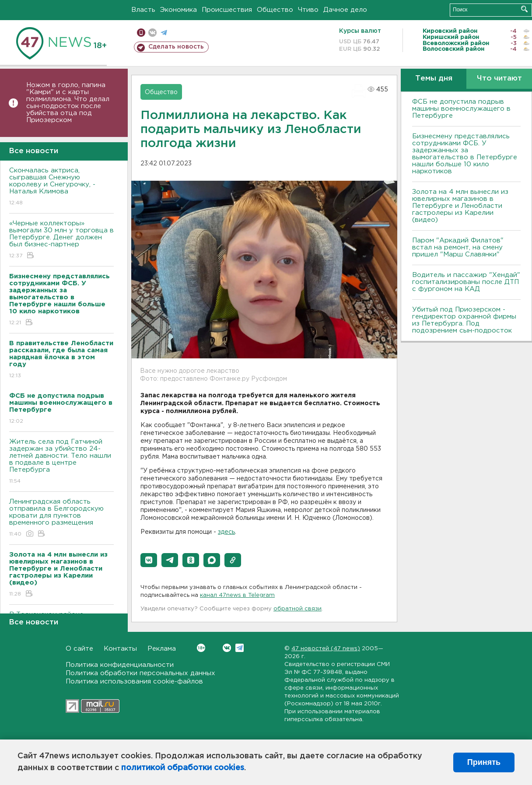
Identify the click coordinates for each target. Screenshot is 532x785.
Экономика (178, 10)
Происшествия (227, 10)
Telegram (240, 648)
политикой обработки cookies (183, 768)
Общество (275, 10)
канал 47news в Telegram (237, 595)
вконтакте (152, 33)
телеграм (164, 33)
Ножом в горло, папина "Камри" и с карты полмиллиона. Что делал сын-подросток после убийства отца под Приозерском (68, 103)
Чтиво (308, 10)
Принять (484, 762)
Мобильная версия (141, 33)
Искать (524, 9)
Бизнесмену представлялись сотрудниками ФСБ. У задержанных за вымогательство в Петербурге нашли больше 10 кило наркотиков (465, 154)
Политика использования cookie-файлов (134, 682)
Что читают (499, 79)
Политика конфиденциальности (120, 665)
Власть (143, 10)
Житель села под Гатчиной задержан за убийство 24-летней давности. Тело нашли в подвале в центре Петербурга (61, 462)
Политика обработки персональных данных (140, 673)
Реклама (162, 649)
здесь (226, 532)
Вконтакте (201, 648)
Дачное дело (345, 10)
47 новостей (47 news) (326, 649)
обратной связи (297, 609)
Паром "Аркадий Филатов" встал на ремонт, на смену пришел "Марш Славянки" (458, 247)
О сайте (79, 649)
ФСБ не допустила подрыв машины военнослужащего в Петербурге (461, 109)
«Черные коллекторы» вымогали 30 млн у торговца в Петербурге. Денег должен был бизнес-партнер (61, 240)
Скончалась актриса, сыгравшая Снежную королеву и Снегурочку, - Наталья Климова (61, 187)
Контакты (120, 649)
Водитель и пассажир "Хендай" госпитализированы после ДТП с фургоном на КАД (466, 282)
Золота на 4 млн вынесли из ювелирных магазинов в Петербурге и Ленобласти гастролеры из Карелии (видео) (460, 206)
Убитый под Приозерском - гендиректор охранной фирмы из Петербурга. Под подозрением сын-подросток (464, 320)
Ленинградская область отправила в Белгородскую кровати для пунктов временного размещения (61, 518)
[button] (149, 560)
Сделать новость (176, 47)
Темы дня (434, 79)
